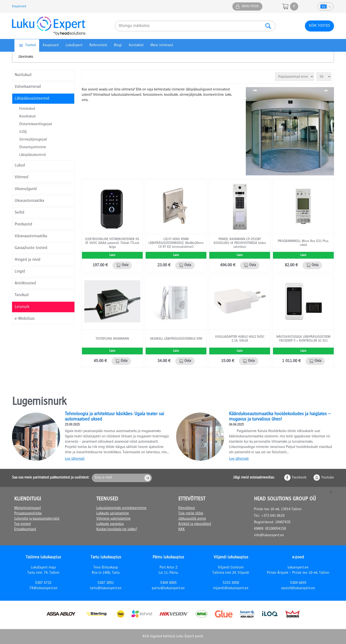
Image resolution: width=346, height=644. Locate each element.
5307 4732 (43, 583)
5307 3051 (106, 583)
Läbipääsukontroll (33, 155)
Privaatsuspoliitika (28, 514)
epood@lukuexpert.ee (298, 588)
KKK (182, 529)
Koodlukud (27, 117)
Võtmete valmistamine (114, 519)
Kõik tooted (319, 26)
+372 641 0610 (273, 516)
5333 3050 (231, 583)
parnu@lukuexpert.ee (168, 588)
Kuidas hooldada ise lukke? (117, 529)
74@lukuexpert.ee (43, 588)
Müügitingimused (28, 508)
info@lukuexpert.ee (269, 536)
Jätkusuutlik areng (192, 519)
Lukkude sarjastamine (113, 514)
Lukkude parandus (110, 524)
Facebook (299, 478)
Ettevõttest (187, 508)
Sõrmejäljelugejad (33, 140)
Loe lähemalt (75, 459)
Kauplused (19, 6)
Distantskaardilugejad (36, 124)
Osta (125, 265)
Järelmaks (26, 57)
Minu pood (250, 6)
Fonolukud (27, 109)
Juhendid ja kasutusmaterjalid (37, 519)
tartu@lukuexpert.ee (106, 588)
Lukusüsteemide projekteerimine (121, 508)
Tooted (31, 45)
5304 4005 (168, 583)
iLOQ (23, 132)
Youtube (328, 478)
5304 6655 (298, 583)
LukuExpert (74, 45)
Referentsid (98, 45)
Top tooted (22, 524)
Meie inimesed (162, 45)
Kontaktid (136, 45)
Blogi (118, 45)
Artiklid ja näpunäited (195, 524)
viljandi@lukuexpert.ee (231, 588)
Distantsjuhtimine (33, 147)
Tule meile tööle (191, 514)
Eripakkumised (25, 529)
